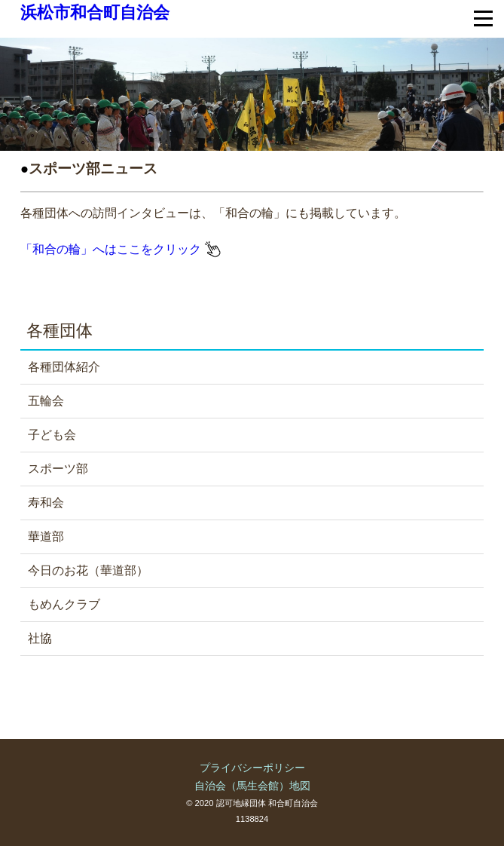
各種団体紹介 (64, 367)
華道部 (46, 536)
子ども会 (52, 435)
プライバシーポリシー (252, 768)
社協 (40, 638)
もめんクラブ (64, 604)
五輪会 (46, 401)
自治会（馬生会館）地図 (252, 786)
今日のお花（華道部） (88, 570)
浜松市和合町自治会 (95, 12)
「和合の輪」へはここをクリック (121, 249)
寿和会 (46, 503)
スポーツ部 (58, 469)
